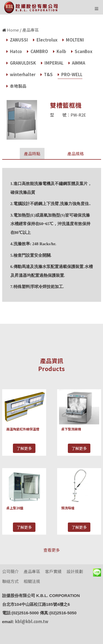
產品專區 (30, 30)
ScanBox (82, 51)
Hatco (14, 51)
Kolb (60, 51)
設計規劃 (75, 571)
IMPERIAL (52, 63)
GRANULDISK (21, 63)
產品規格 (76, 154)
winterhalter (21, 74)
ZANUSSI (17, 40)
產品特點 (32, 154)
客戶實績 (53, 571)
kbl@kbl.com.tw (32, 621)
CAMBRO (37, 51)
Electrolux (45, 40)
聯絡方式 (10, 581)
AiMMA (77, 63)
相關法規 (32, 581)
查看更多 (52, 550)
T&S (47, 74)
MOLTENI (73, 40)
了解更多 (24, 448)
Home (13, 30)
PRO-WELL (70, 74)
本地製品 (16, 86)
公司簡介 (10, 571)
